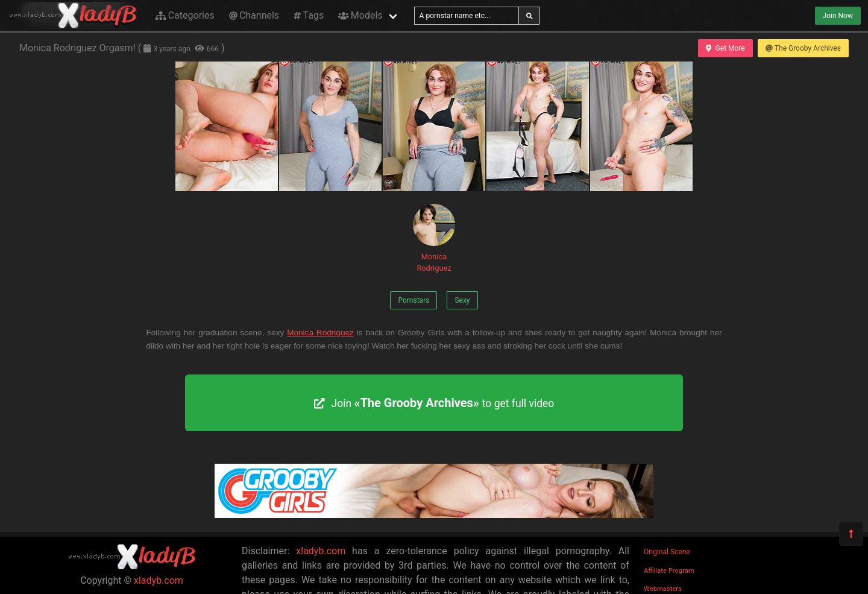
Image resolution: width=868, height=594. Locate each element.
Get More (725, 48)
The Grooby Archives (803, 48)
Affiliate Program (669, 571)
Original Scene (667, 552)
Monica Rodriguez (434, 238)
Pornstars (414, 300)
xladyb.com (159, 580)
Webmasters (663, 589)
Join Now (838, 16)
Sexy (462, 300)
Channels (254, 15)
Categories (185, 15)
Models (360, 15)
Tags (309, 15)
